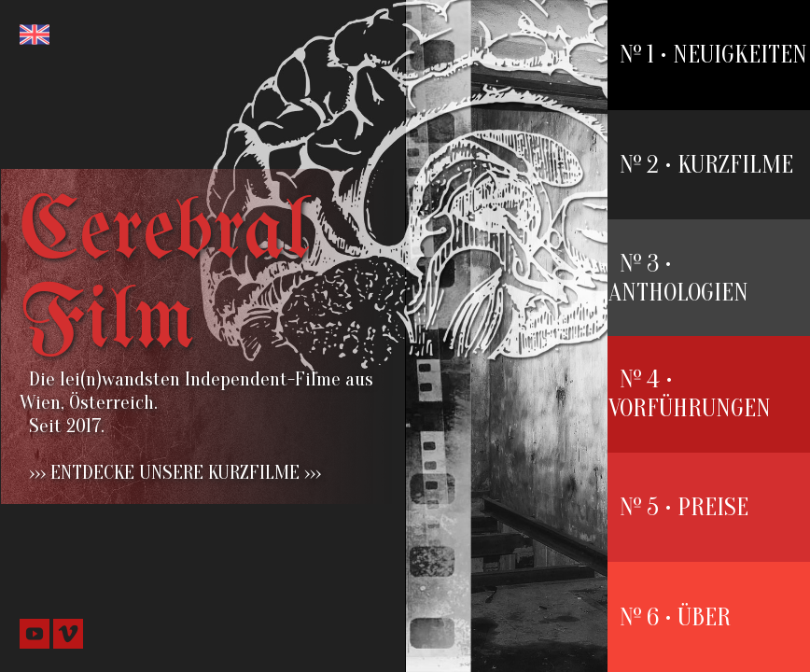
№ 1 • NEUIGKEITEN (713, 55)
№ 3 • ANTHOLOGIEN (678, 278)
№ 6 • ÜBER (675, 617)
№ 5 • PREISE (684, 507)
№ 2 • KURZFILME (706, 165)
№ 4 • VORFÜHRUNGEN (690, 394)
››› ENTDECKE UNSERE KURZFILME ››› (175, 473)
